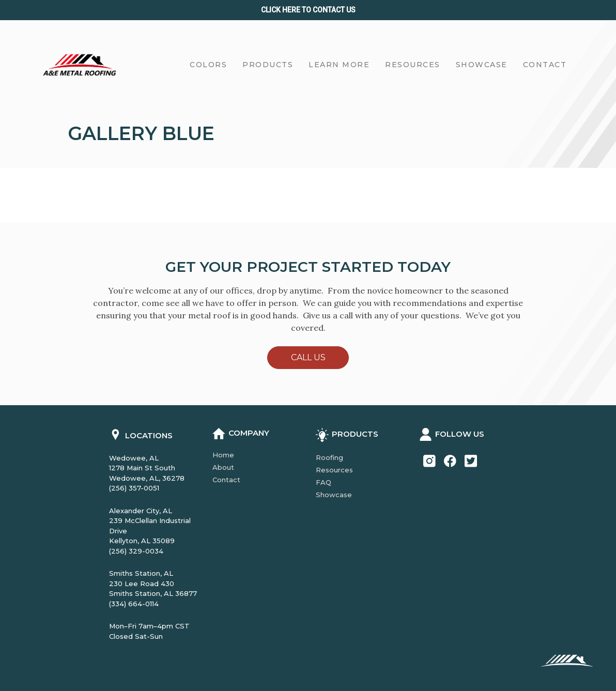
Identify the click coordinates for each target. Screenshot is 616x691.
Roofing (329, 457)
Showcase (334, 495)
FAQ (324, 482)
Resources (334, 470)
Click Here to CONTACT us (308, 10)
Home (223, 455)
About (223, 467)
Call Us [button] (308, 357)
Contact (226, 480)
